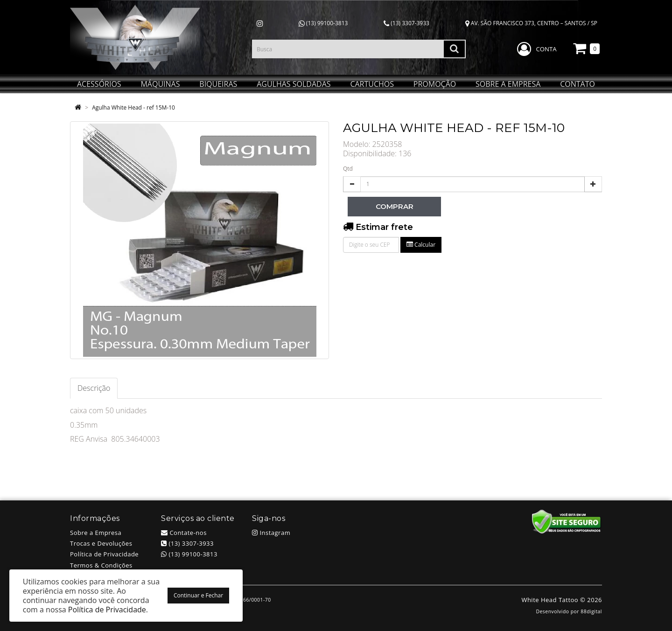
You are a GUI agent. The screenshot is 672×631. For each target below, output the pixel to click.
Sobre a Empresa (96, 533)
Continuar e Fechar (198, 595)
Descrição (94, 388)
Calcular (421, 245)
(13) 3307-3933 (406, 23)
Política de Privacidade (104, 554)
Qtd (348, 169)
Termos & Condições (101, 565)
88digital (591, 611)
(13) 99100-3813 (323, 23)
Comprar (395, 206)
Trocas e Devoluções (101, 543)
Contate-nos (184, 533)
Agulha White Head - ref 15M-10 (133, 107)
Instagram (271, 533)
